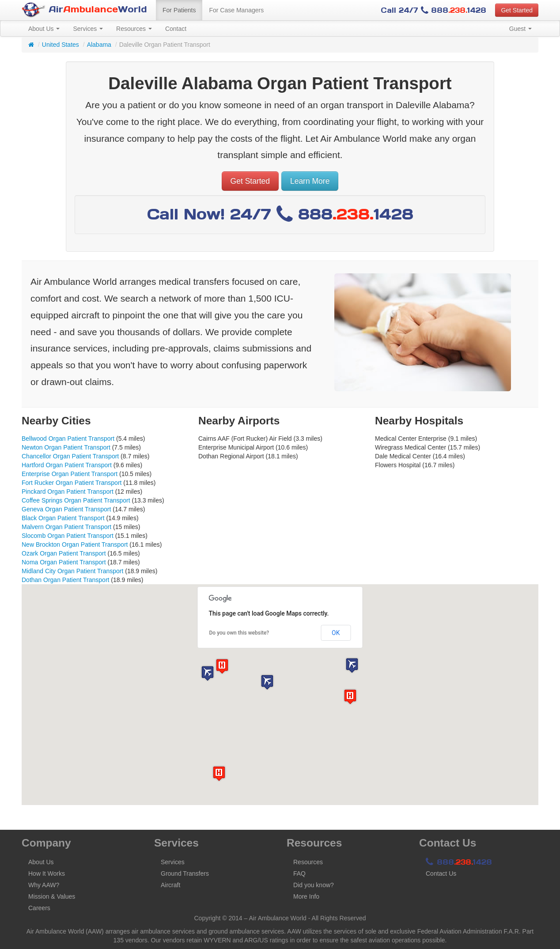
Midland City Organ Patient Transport (72, 571)
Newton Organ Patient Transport (66, 447)
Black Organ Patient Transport (63, 518)
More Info (306, 896)
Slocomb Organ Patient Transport (68, 536)
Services (88, 29)
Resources (134, 29)
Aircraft (170, 885)
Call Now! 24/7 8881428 (280, 214)
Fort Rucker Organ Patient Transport (72, 483)
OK (336, 633)
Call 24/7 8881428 (433, 10)
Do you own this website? (239, 633)
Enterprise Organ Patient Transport (70, 474)
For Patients (179, 10)
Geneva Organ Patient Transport (66, 509)
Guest (520, 29)
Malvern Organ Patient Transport (66, 527)
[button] (267, 682)
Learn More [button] (310, 181)
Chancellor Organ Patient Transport (70, 456)
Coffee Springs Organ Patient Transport (76, 500)
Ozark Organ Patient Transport (64, 553)
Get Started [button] (517, 10)
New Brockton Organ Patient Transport (75, 544)
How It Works (47, 873)
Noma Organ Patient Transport (64, 562)
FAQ (299, 873)
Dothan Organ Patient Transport (65, 580)
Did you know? (314, 885)
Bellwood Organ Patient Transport (68, 439)
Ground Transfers (185, 873)
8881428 (459, 862)
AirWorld (84, 10)
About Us (44, 29)
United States (61, 45)
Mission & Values (52, 896)
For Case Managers (236, 10)
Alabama (99, 45)
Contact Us (441, 873)
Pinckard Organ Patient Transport (68, 492)
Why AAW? (44, 885)
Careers (39, 908)
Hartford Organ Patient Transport (67, 465)
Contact (176, 29)
